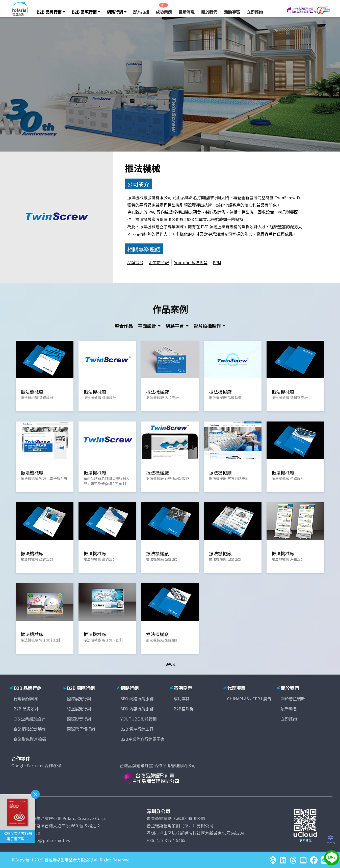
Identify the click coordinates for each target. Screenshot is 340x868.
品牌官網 (135, 262)
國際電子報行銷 (81, 729)
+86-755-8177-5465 (166, 840)
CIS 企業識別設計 (29, 719)
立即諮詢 (255, 12)
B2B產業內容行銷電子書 (142, 739)
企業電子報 (159, 262)
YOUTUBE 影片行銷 (139, 719)
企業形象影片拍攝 (30, 739)
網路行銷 (117, 12)
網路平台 (175, 326)
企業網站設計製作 (30, 729)
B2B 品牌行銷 (51, 12)
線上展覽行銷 (79, 709)
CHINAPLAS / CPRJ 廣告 (249, 699)
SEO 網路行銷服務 (137, 699)
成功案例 (164, 12)
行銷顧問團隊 (26, 699)
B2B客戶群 (184, 709)
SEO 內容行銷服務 (137, 709)
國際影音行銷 (79, 719)
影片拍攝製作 (208, 326)
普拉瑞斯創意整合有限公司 (69, 860)
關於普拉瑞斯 (293, 699)
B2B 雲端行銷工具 (137, 729)
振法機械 (142, 168)
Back (170, 664)
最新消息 (187, 12)
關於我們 (209, 12)
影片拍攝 (141, 12)
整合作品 (124, 326)
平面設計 (147, 326)
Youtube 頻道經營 (191, 262)
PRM (217, 262)
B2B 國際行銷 (86, 12)
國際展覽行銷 (79, 699)
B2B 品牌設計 (26, 709)
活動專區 (232, 12)
